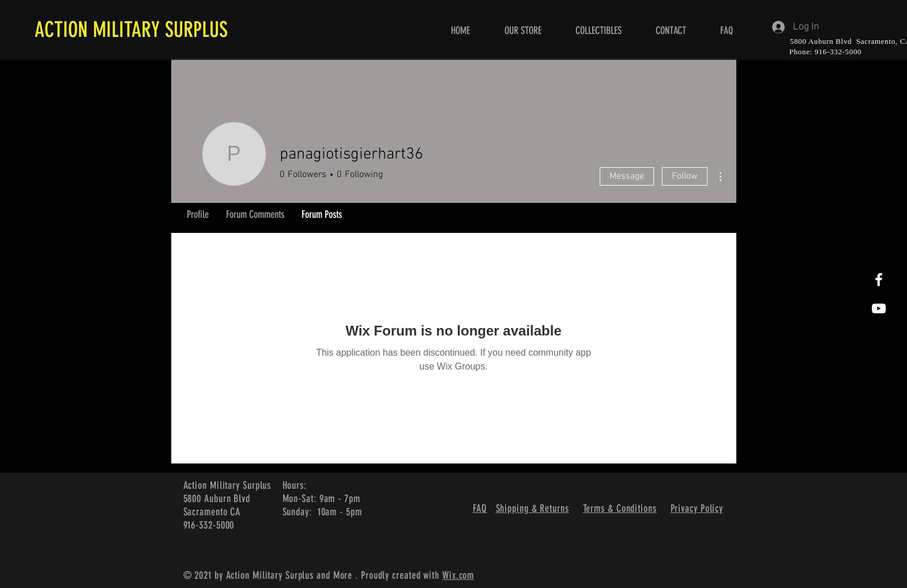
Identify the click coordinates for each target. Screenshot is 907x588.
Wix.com (458, 575)
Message (627, 176)
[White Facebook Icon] (879, 280)
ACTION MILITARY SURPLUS (131, 29)
